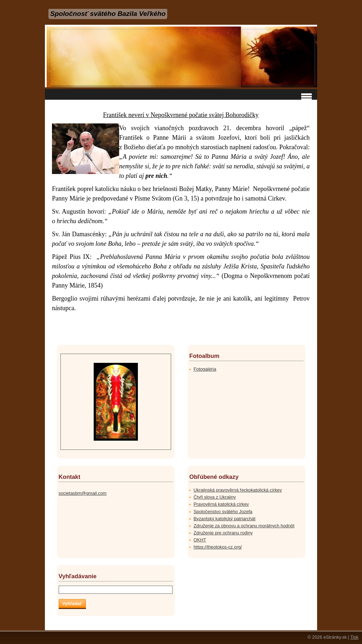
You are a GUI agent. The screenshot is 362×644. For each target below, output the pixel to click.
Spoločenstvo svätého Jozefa (223, 512)
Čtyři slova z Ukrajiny (215, 497)
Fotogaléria (205, 369)
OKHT (200, 540)
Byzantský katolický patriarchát (225, 519)
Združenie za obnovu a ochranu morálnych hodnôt (244, 526)
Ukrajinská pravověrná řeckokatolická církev (238, 490)
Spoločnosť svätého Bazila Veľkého (108, 14)
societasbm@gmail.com (83, 493)
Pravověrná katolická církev (221, 504)
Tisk (354, 637)
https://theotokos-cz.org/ (218, 547)
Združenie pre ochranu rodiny (223, 533)
